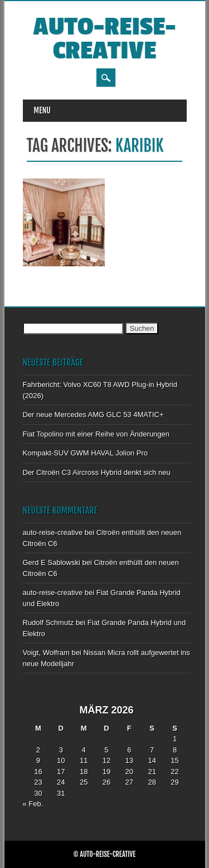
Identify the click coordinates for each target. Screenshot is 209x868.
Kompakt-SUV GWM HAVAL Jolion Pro (85, 453)
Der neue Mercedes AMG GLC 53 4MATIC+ (93, 415)
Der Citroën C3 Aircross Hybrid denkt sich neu (97, 472)
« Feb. (33, 804)
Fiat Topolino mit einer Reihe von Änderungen (96, 434)
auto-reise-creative (104, 39)
